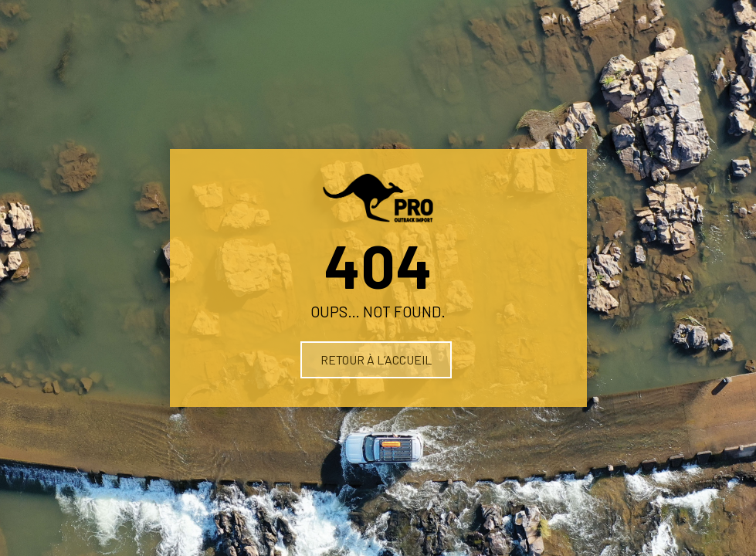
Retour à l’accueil (376, 359)
